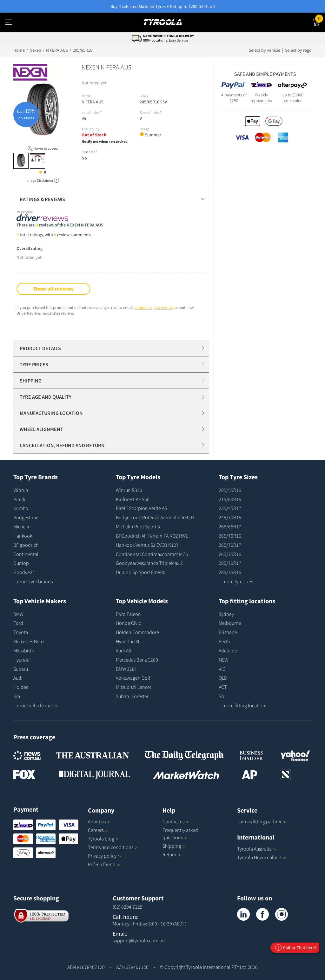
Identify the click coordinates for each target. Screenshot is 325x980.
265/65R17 (230, 526)
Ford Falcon (128, 614)
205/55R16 (230, 490)
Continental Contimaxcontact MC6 (152, 554)
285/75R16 (230, 572)
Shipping (172, 846)
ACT (223, 687)
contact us (143, 307)
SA (221, 696)
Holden (21, 687)
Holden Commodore (137, 632)
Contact (176, 821)
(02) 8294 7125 (128, 907)
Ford (18, 623)
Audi (18, 678)
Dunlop (21, 563)
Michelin (22, 526)
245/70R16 (230, 517)
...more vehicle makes (36, 705)
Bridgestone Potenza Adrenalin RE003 (155, 517)
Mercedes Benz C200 (137, 660)
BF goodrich (26, 545)
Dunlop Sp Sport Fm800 (141, 572)
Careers (96, 830)
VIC (222, 669)
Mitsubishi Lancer (134, 687)
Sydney (226, 614)
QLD (223, 678)
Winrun (21, 490)
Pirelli (19, 499)
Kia (17, 696)
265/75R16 (230, 554)
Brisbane (228, 632)
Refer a (104, 864)
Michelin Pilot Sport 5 (138, 526)
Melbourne (230, 623)
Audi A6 (123, 650)
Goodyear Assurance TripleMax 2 (149, 563)
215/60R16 (230, 499)
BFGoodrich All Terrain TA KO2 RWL (152, 536)
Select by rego (298, 50)
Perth (224, 641)
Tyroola (103, 839)
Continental (26, 554)
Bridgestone (26, 517)
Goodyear (24, 572)
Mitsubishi (24, 650)
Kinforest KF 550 (133, 499)
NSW (223, 660)
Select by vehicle (265, 50)
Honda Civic (128, 623)
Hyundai (22, 660)
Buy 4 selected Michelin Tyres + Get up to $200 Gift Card (163, 6)
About (99, 821)
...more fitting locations (243, 705)
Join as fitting (262, 821)
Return (169, 854)
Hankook (23, 536)
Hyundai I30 (128, 641)
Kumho (21, 508)
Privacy (104, 856)
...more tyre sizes (236, 581)
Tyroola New (262, 857)
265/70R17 (230, 545)
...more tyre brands (33, 581)
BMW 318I (126, 669)
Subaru (21, 669)
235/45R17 (230, 508)
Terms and (113, 847)
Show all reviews (53, 289)
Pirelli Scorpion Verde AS (141, 508)
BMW (18, 614)
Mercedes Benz (29, 641)
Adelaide (228, 650)
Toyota (21, 632)
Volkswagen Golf (133, 678)
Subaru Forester (132, 696)
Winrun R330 (129, 490)
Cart (320, 18)
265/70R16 (230, 536)
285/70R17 (230, 563)
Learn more (164, 307)
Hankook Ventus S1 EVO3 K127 (147, 545)
